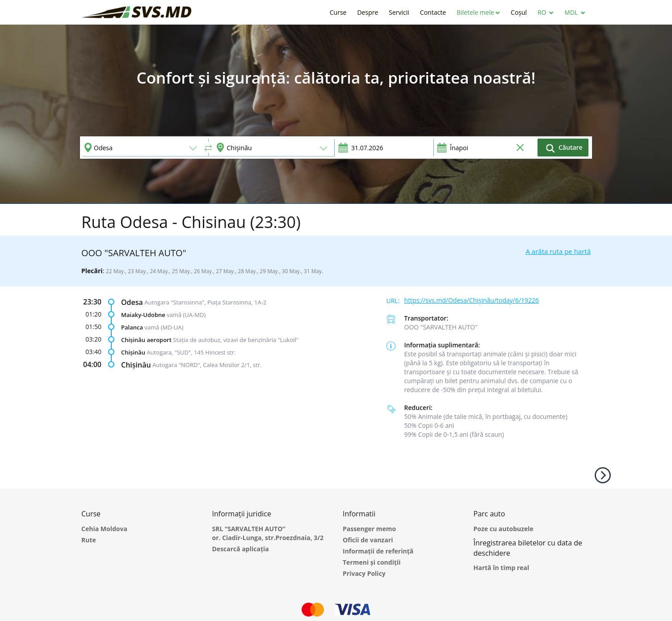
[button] (478, 12)
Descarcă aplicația (241, 549)
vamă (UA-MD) (186, 315)
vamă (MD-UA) (164, 327)
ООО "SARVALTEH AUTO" (441, 327)
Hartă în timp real (502, 568)
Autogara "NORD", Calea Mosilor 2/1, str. (207, 365)
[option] (336, 114)
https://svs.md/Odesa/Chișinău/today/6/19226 (472, 300)
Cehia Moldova (104, 529)
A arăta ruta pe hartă (558, 251)
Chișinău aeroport (146, 340)
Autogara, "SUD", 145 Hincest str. (191, 352)
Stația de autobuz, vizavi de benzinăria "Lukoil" (236, 340)
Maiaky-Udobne (143, 315)
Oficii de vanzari (368, 540)
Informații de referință (378, 551)
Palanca (132, 327)
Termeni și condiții (372, 562)
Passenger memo (369, 529)
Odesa (132, 302)
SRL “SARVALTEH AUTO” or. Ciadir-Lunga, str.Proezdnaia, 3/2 (268, 533)
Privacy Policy (364, 573)
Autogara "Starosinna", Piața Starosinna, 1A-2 (205, 302)
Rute (89, 540)
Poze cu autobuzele (504, 529)
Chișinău (133, 352)
